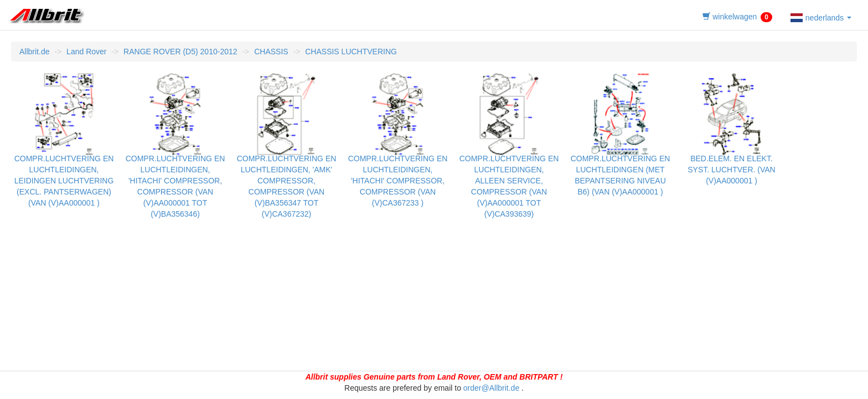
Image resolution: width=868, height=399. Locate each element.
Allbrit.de (34, 52)
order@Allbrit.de (491, 388)
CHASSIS (271, 52)
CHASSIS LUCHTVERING (351, 52)
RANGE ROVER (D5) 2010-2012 (180, 52)
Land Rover (86, 52)
